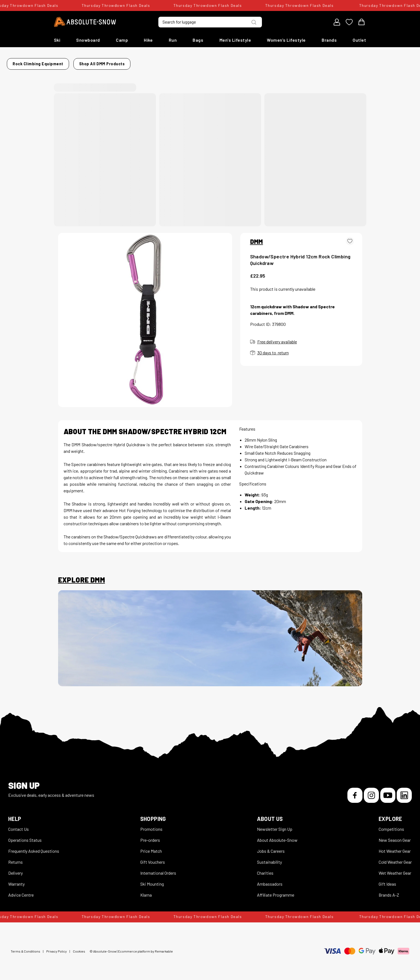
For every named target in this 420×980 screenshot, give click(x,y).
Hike (148, 40)
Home (64, 62)
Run (173, 40)
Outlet (359, 40)
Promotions (151, 826)
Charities (265, 870)
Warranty (16, 881)
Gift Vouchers (153, 859)
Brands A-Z (389, 892)
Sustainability (269, 859)
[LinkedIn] (404, 792)
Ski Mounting (152, 881)
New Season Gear (395, 837)
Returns (15, 859)
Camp (122, 40)
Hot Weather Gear (395, 848)
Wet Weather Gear (395, 870)
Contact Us (18, 826)
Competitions (391, 826)
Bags (198, 40)
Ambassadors (270, 881)
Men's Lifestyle (235, 40)
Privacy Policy (57, 948)
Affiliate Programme (276, 892)
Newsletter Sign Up (275, 826)
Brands (329, 40)
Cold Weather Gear (395, 859)
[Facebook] (355, 792)
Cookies (79, 948)
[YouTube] (388, 792)
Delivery (15, 870)
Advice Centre (21, 892)
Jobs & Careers (271, 848)
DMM (257, 238)
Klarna (146, 892)
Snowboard (88, 40)
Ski (57, 40)
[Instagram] (371, 792)
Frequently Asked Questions (34, 848)
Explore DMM (82, 577)
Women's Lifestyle (286, 40)
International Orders (158, 870)
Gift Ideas (387, 881)
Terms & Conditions (25, 948)
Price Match (151, 848)
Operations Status (25, 837)
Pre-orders (150, 837)
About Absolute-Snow (277, 837)
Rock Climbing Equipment (102, 62)
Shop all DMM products (280, 62)
